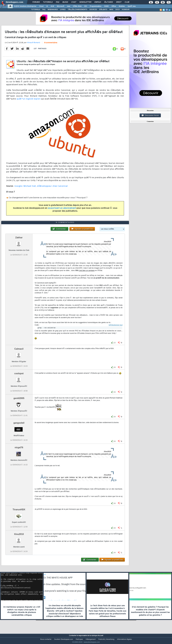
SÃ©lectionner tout (116, 330)
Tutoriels (48, 2)
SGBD (106, 6)
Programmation (96, 6)
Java (68, 6)
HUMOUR (126, 10)
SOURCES (93, 10)
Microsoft (60, 6)
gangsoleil (19, 428)
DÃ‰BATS (103, 10)
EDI (86, 6)
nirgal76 (19, 453)
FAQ (58, 2)
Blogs (65, 2)
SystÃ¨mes (132, 6)
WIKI (111, 10)
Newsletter (85, 2)
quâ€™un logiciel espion (28, 101)
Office (114, 6)
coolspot (19, 379)
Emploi (98, 2)
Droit (119, 2)
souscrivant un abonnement (62, 210)
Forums (36, 2)
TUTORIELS (36, 10)
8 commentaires (51, 44)
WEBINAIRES (53, 10)
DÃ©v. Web (77, 6)
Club (127, 2)
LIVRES (63, 10)
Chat (74, 2)
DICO (118, 10)
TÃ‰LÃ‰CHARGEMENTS (77, 10)
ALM (52, 6)
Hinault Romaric (33, 44)
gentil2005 (19, 403)
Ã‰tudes (109, 2)
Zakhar (19, 243)
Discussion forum (150, 115)
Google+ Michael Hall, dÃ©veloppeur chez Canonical (41, 188)
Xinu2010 (19, 539)
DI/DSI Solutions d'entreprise (25, 6)
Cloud (41, 6)
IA (47, 6)
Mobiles (122, 6)
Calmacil (19, 354)
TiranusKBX (19, 515)
